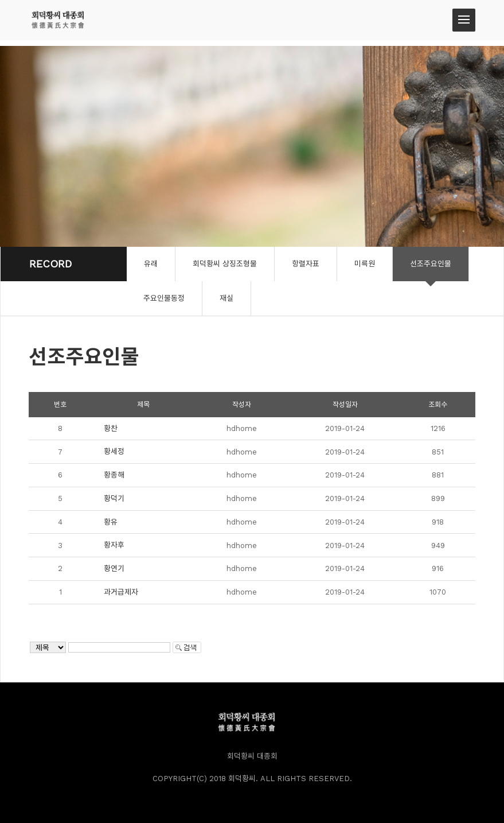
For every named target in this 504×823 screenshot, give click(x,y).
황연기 (114, 568)
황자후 (114, 545)
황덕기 (114, 498)
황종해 (114, 475)
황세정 (114, 451)
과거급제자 (121, 592)
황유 (111, 522)
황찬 (111, 428)
